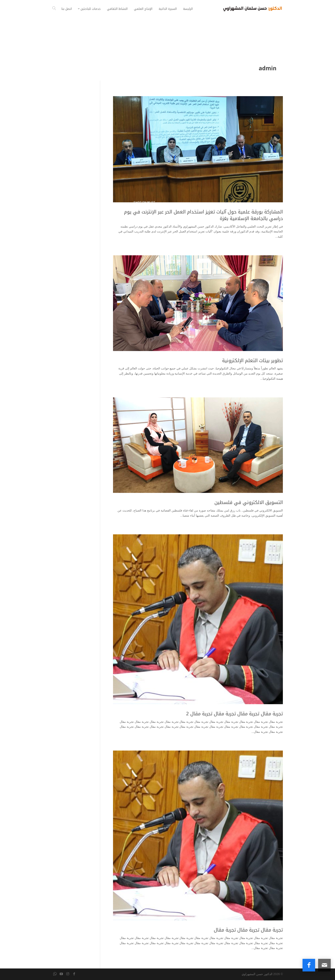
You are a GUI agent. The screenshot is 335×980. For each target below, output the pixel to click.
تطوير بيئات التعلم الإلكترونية (253, 361)
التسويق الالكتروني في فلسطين (249, 502)
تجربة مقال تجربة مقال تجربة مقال (248, 930)
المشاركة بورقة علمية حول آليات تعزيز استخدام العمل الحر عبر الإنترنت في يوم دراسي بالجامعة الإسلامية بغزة (203, 215)
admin (268, 68)
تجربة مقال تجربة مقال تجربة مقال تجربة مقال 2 (234, 714)
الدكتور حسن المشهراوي (257, 974)
